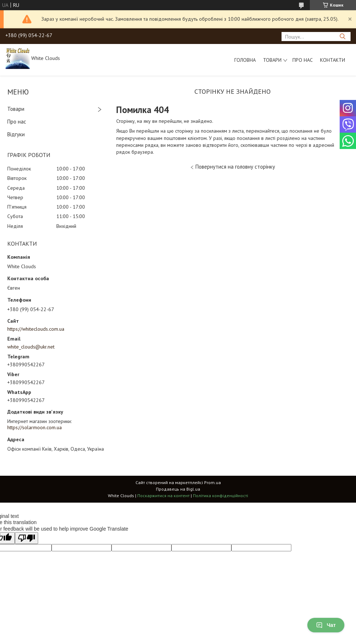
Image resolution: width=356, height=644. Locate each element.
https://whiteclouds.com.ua (36, 329)
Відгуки (16, 134)
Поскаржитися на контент (163, 496)
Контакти (333, 60)
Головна (245, 60)
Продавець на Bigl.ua (178, 489)
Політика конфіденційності (221, 496)
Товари (272, 60)
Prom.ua (213, 482)
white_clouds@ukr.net (31, 347)
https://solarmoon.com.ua (35, 427)
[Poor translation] (27, 538)
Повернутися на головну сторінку (235, 167)
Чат (326, 625)
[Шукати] (342, 37)
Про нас (303, 60)
